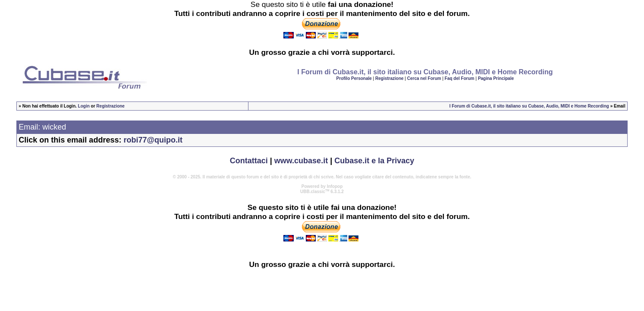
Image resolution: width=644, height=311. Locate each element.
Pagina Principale (496, 78)
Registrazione (390, 78)
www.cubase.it (301, 161)
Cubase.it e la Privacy (374, 161)
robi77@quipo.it (153, 140)
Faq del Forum (460, 78)
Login (84, 106)
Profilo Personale (354, 78)
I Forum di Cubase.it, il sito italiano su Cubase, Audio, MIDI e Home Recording (529, 106)
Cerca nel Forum (424, 78)
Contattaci (249, 161)
